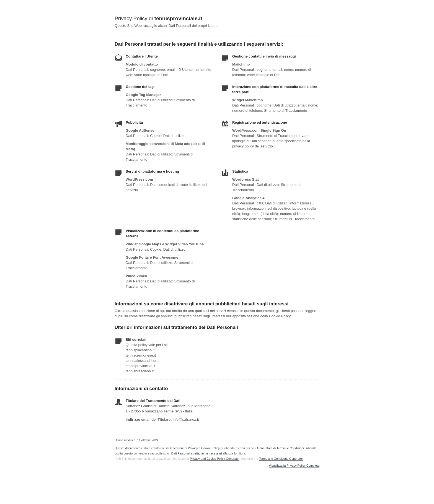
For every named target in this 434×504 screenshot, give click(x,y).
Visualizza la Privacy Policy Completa (294, 466)
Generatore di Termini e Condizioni (281, 448)
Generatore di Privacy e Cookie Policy (194, 448)
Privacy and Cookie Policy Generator (215, 459)
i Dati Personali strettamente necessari (196, 453)
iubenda (311, 448)
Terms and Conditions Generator (281, 459)
